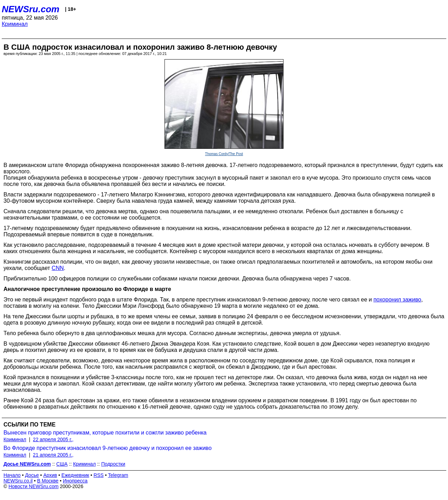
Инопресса (75, 481)
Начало (12, 475)
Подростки (113, 464)
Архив (50, 475)
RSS (99, 475)
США (62, 464)
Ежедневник (75, 475)
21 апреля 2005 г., (53, 455)
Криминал (15, 24)
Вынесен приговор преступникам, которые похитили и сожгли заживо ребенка (105, 433)
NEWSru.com (31, 9)
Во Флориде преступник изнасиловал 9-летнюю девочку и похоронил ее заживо (108, 448)
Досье (32, 475)
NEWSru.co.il (18, 481)
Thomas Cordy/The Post (224, 154)
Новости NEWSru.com (33, 486)
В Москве (48, 481)
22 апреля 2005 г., (53, 439)
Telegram (118, 475)
